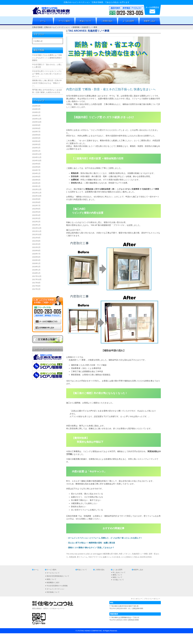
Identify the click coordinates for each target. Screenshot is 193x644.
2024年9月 (36, 164)
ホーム (43, 21)
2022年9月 (36, 199)
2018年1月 (36, 273)
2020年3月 (36, 260)
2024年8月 (36, 167)
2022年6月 (36, 209)
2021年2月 (36, 247)
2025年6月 (36, 135)
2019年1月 (36, 270)
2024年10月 (37, 161)
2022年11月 (37, 193)
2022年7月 (36, 206)
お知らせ (89, 554)
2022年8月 (36, 202)
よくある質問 (128, 21)
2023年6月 (36, 177)
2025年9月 (36, 125)
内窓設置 (73, 557)
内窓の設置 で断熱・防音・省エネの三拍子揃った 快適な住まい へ (111, 89)
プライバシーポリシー (152, 599)
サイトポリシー (137, 599)
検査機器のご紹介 (53, 583)
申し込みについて (119, 572)
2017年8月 (36, 286)
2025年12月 (37, 119)
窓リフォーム (82, 557)
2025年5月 (36, 138)
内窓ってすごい (125, 554)
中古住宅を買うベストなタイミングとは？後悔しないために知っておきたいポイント (47, 74)
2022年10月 (37, 196)
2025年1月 (36, 151)
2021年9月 (36, 238)
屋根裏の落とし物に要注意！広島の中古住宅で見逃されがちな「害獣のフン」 (47, 83)
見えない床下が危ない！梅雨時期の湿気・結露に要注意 (92, 543)
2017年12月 (37, 276)
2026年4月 (36, 106)
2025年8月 (36, 128)
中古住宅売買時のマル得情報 (57, 586)
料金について (86, 21)
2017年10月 (37, 279)
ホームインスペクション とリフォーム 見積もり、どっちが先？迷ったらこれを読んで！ (105, 538)
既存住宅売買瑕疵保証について (58, 576)
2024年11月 (37, 157)
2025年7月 (36, 132)
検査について (51, 579)
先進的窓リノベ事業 (140, 554)
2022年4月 (36, 215)
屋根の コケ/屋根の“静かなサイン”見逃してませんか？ (91, 548)
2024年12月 (37, 154)
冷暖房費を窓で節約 (110, 554)
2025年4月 (36, 141)
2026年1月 (36, 116)
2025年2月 (36, 148)
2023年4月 (36, 183)
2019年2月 (36, 267)
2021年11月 (37, 231)
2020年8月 (36, 251)
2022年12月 (37, 189)
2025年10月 (37, 122)
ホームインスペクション (55, 589)
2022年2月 (36, 222)
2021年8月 (36, 241)
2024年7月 (36, 170)
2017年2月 (36, 289)
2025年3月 (36, 144)
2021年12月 (37, 228)
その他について (118, 580)
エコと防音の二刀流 (129, 557)
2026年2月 (36, 112)
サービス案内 (64, 21)
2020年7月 (36, 254)
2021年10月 (37, 234)
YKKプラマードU (95, 557)
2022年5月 (36, 212)
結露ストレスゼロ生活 (112, 557)
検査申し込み (150, 21)
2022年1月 (36, 225)
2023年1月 (36, 186)
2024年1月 (36, 173)
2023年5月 (36, 180)
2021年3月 (36, 244)
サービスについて (53, 573)
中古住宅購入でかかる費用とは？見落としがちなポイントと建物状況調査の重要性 (47, 58)
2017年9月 (36, 283)
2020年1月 (36, 263)
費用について (117, 575)
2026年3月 (36, 109)
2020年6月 (36, 257)
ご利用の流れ (107, 21)
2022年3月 (36, 218)
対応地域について (53, 592)
